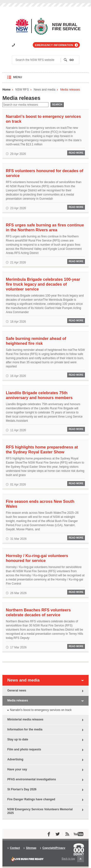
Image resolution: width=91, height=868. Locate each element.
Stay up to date (18, 739)
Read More (76, 153)
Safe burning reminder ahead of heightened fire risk (36, 341)
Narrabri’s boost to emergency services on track (43, 119)
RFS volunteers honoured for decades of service (45, 173)
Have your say (17, 769)
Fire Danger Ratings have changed (31, 799)
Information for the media (25, 729)
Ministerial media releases (25, 719)
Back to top (73, 859)
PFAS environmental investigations (32, 779)
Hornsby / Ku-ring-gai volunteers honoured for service (37, 558)
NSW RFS (22, 90)
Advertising (15, 759)
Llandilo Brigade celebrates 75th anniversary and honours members (39, 395)
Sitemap (31, 848)
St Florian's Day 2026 (22, 789)
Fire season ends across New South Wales (40, 504)
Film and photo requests (24, 749)
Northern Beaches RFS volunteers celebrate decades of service (38, 612)
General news (17, 691)
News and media (45, 90)
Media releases (70, 90)
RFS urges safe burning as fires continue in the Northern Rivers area (45, 227)
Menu (22, 79)
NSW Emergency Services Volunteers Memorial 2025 (40, 811)
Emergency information (54, 45)
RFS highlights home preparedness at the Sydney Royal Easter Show (42, 449)
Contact (15, 848)
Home (6, 90)
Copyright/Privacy (54, 848)
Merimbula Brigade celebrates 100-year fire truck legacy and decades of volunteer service (43, 284)
